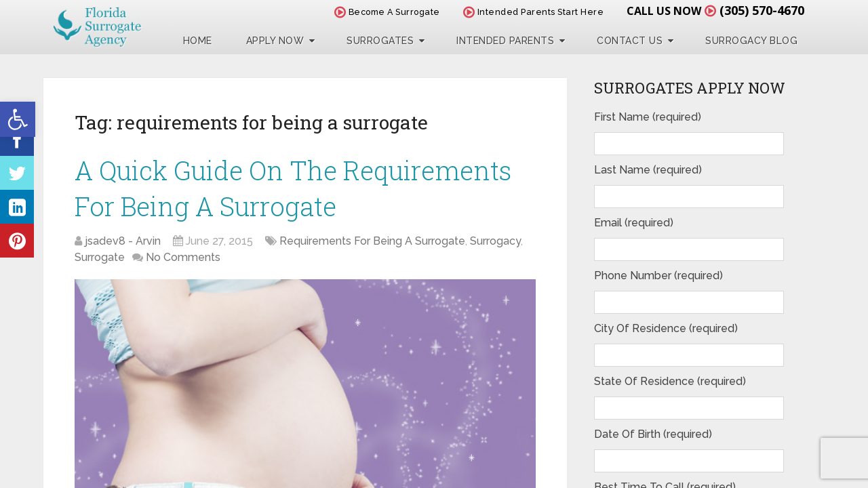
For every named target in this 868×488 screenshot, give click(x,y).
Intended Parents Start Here (534, 12)
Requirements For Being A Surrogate (372, 241)
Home (198, 41)
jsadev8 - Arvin (123, 241)
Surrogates (380, 41)
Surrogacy (495, 241)
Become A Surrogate (387, 12)
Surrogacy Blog (751, 41)
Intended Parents (505, 41)
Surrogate (100, 257)
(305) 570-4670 (762, 10)
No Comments (183, 257)
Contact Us (630, 41)
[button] (18, 119)
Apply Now (275, 41)
